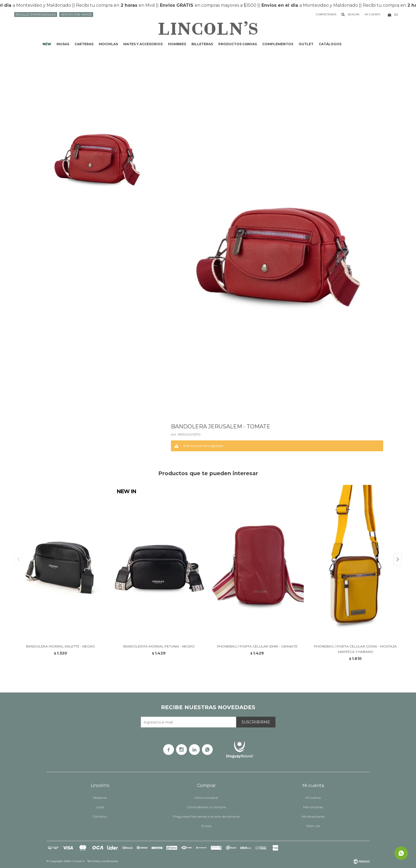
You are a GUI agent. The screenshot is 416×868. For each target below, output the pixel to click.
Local (100, 807)
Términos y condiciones (103, 861)
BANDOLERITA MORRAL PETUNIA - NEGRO (159, 646)
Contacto (100, 816)
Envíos (206, 826)
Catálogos (330, 44)
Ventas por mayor (76, 15)
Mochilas (108, 44)
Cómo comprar (206, 798)
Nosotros (100, 798)
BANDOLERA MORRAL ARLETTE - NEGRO (61, 646)
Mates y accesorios (143, 44)
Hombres (177, 44)
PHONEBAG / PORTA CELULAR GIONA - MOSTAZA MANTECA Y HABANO (355, 649)
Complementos (278, 44)
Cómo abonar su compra (206, 807)
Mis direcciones (313, 816)
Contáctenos (326, 14)
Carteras (84, 44)
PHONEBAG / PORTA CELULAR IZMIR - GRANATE (257, 646)
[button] (398, 559)
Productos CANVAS (238, 44)
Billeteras (202, 44)
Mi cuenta (313, 798)
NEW (47, 44)
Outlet (306, 44)
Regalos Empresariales (36, 15)
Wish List (313, 826)
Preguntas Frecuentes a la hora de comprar (207, 816)
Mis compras (313, 807)
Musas (63, 44)
